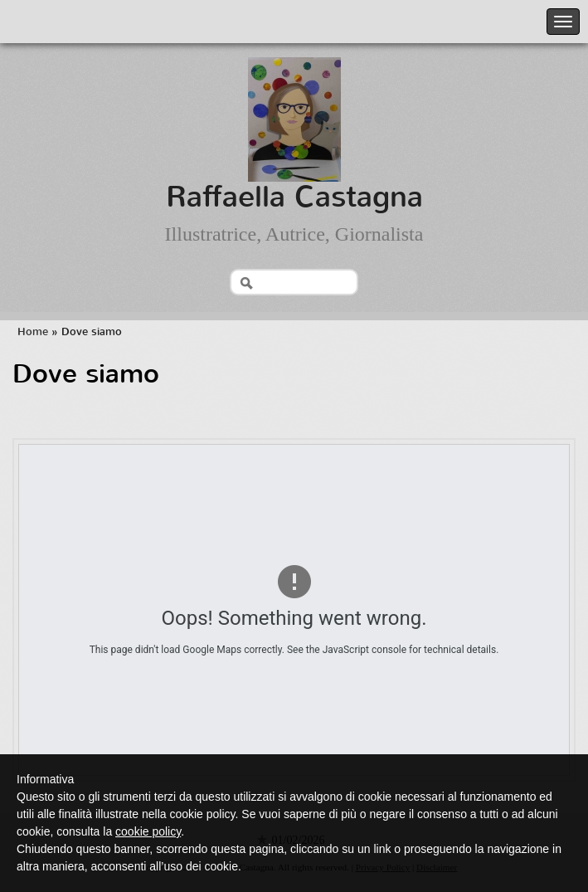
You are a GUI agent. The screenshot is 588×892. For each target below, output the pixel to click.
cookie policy (148, 831)
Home (33, 331)
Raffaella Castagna (294, 197)
